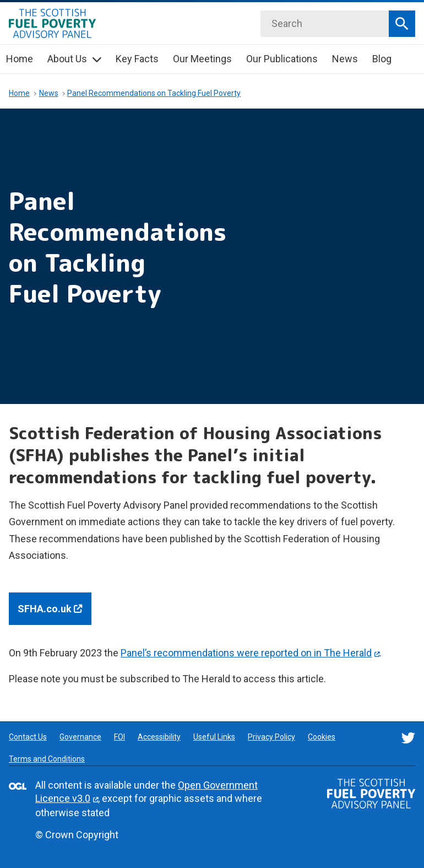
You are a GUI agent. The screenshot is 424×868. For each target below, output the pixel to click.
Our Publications (282, 59)
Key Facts (137, 59)
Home (20, 59)
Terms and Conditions (47, 759)
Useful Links (214, 737)
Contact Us (28, 737)
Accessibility (159, 737)
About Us (67, 59)
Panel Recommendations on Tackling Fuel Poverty (154, 93)
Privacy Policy (271, 737)
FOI (119, 737)
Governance (80, 737)
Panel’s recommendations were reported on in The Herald (246, 653)
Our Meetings (202, 59)
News (345, 59)
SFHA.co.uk (55, 608)
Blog (382, 59)
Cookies (322, 737)
